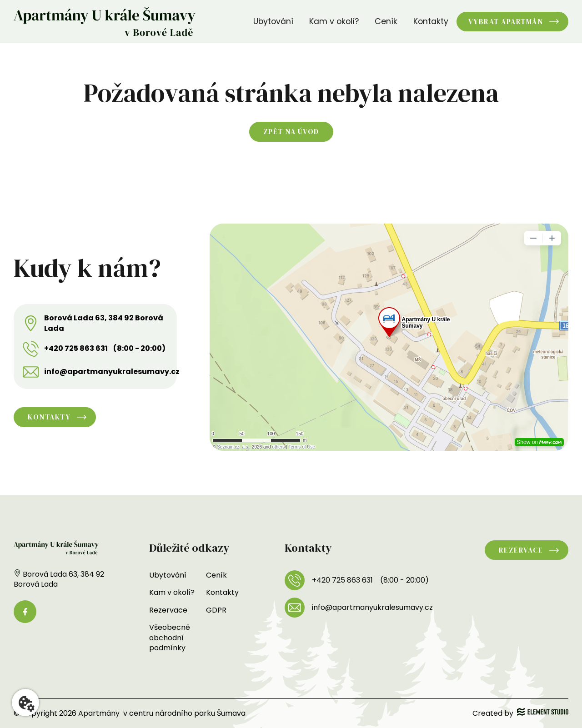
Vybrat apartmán (506, 22)
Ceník (386, 21)
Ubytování (273, 21)
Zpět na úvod (291, 132)
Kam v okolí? (334, 21)
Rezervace (168, 610)
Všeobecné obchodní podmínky (170, 638)
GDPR (216, 610)
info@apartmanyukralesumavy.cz (112, 372)
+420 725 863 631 (76, 349)
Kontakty (431, 21)
